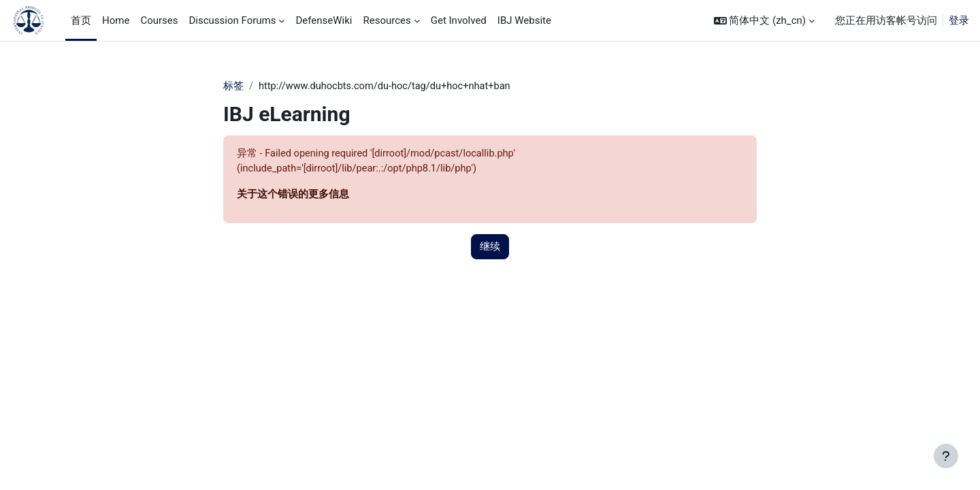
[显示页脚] (946, 456)
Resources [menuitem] (387, 20)
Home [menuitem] (116, 20)
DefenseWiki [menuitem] (324, 20)
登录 (959, 20)
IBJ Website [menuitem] (524, 20)
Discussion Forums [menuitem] (232, 20)
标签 (233, 86)
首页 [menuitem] (81, 20)
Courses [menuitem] (159, 20)
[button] (764, 21)
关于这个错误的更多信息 (293, 196)
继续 (490, 248)
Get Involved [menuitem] (459, 20)
